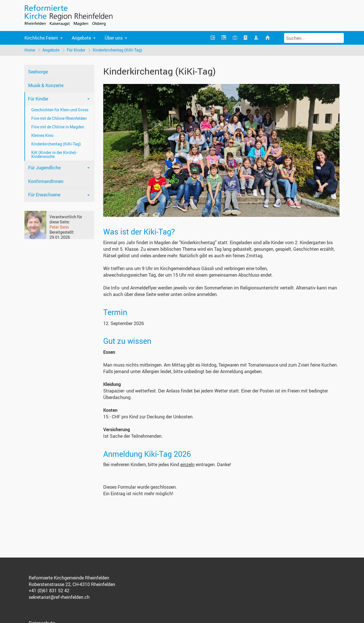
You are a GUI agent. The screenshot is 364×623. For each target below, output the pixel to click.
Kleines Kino (42, 135)
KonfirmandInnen (46, 181)
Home (30, 50)
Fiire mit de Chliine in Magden (58, 127)
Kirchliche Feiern (41, 38)
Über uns (114, 38)
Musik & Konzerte (46, 85)
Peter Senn (59, 227)
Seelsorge (38, 72)
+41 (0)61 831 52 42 (49, 591)
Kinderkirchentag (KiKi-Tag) (117, 50)
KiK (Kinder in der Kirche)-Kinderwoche (54, 154)
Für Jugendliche (44, 168)
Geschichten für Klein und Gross (60, 110)
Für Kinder (76, 50)
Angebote (81, 38)
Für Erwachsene (44, 195)
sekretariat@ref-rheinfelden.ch (59, 597)
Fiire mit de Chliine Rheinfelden (59, 118)
